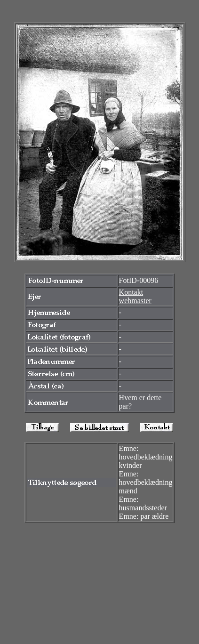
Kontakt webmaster (135, 296)
